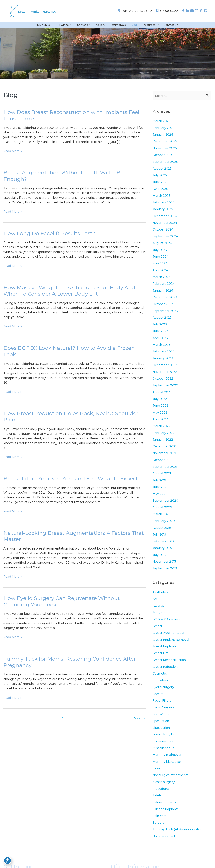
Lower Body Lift (164, 738)
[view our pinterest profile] (201, 11)
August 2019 (162, 530)
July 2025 (160, 176)
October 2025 (163, 155)
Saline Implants (164, 806)
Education (160, 684)
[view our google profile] (205, 11)
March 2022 (162, 428)
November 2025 (165, 149)
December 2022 (165, 367)
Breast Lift (160, 656)
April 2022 (160, 421)
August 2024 (162, 244)
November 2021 (164, 455)
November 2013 (164, 564)
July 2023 (160, 326)
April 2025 (160, 190)
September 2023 (165, 312)
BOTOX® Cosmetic (167, 622)
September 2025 (165, 162)
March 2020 (162, 517)
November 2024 (165, 224)
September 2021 (165, 469)
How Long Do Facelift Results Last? (49, 234)
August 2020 (162, 510)
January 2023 (163, 360)
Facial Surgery (163, 711)
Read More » (13, 151)
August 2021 (162, 476)
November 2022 (165, 374)
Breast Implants (165, 650)
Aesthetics (160, 595)
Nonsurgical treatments (170, 779)
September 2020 (165, 503)
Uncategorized (164, 840)
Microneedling (163, 745)
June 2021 (160, 489)
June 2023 (160, 333)
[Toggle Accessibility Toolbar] (7, 861)
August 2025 (162, 169)
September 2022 (165, 387)
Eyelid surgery (163, 690)
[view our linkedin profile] (187, 11)
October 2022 (163, 380)
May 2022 (160, 414)
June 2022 (160, 408)
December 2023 (165, 299)
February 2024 (164, 285)
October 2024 (163, 231)
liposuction (161, 724)
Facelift (158, 697)
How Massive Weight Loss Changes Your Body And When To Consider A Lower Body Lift (69, 292)
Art (155, 602)
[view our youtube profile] (192, 11)
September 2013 (165, 571)
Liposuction (161, 731)
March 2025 (161, 196)
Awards (158, 609)
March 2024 (162, 278)
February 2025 (163, 203)
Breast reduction (165, 670)
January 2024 (163, 292)
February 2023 (164, 353)
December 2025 (165, 142)
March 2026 (162, 121)
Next (140, 720)
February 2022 (164, 435)
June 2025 (160, 183)
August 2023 (162, 319)
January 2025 (163, 210)
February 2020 (164, 523)
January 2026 (163, 135)
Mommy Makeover (167, 765)
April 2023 (160, 340)
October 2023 (163, 305)
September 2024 (165, 237)
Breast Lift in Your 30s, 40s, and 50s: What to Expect (71, 480)
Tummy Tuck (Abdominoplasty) (177, 834)
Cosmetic (160, 677)
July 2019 (159, 537)
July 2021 (159, 483)
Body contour (163, 615)
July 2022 (160, 401)
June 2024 (160, 258)
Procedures (161, 793)
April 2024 (160, 271)
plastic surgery (164, 786)
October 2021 (162, 462)
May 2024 (160, 264)
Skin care (159, 820)
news (157, 772)
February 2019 (163, 544)
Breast (157, 629)
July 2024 (160, 251)
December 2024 (165, 217)
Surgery (158, 827)
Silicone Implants (166, 813)
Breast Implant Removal (171, 643)
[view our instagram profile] (196, 11)
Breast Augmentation (169, 636)
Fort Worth (161, 718)
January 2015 (162, 551)
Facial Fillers (162, 704)
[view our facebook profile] (182, 11)
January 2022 (163, 442)
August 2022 (162, 394)
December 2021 (164, 449)
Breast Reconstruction (169, 663)
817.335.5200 (165, 11)
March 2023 (162, 346)
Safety (157, 800)
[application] (70, 25)
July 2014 (159, 558)
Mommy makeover (167, 759)
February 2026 (164, 128)
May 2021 (159, 496)
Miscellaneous (163, 752)
